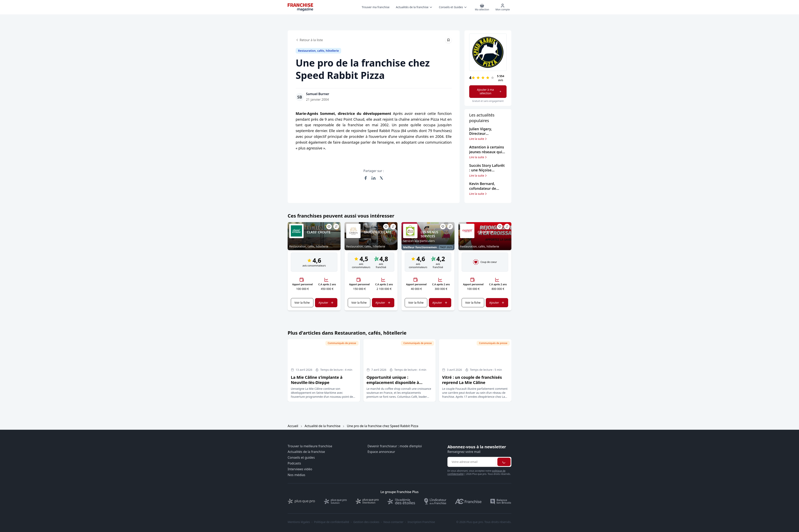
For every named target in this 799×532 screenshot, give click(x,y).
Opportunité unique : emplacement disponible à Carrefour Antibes (393, 382)
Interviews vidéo (300, 469)
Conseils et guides (301, 458)
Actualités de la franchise (306, 452)
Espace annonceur (381, 452)
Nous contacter (393, 522)
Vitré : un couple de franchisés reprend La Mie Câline (472, 380)
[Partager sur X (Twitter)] (382, 178)
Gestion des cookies (366, 522)
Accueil (293, 426)
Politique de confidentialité (332, 522)
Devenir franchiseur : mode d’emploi (395, 446)
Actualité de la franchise (322, 426)
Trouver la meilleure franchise (310, 446)
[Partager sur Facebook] (366, 178)
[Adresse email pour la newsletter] (472, 462)
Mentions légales (299, 522)
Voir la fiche (302, 303)
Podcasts (294, 463)
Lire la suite (478, 139)
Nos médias (296, 475)
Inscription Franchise (421, 522)
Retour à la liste (309, 40)
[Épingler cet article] (448, 40)
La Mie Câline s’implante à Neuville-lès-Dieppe (317, 380)
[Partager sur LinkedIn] (374, 178)
